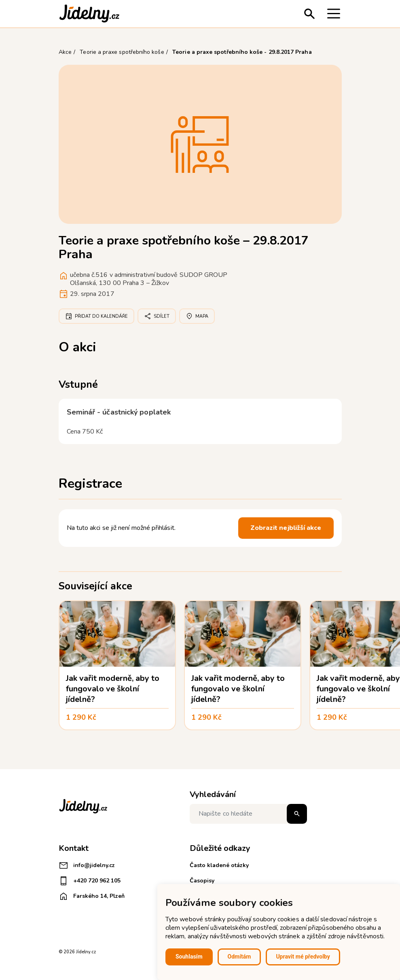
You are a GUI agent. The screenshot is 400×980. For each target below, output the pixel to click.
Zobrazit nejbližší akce (286, 528)
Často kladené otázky (219, 865)
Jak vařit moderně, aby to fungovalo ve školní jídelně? (113, 689)
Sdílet (157, 316)
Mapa (197, 316)
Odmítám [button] (239, 957)
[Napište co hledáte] (248, 814)
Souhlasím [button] (189, 957)
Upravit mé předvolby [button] (303, 957)
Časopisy (202, 881)
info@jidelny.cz (87, 865)
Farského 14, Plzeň (92, 896)
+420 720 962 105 (90, 881)
